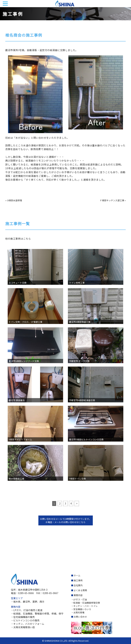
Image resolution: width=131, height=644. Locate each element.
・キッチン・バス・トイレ (84, 606)
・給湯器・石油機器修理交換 (86, 603)
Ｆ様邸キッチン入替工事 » (113, 200)
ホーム (77, 575)
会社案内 (78, 585)
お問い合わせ (80, 617)
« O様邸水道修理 (14, 200)
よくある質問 (80, 590)
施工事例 (78, 580)
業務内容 (78, 595)
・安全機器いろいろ (81, 609)
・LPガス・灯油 (79, 599)
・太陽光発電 (78, 612)
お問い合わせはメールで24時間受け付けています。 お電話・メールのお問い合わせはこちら (66, 520)
